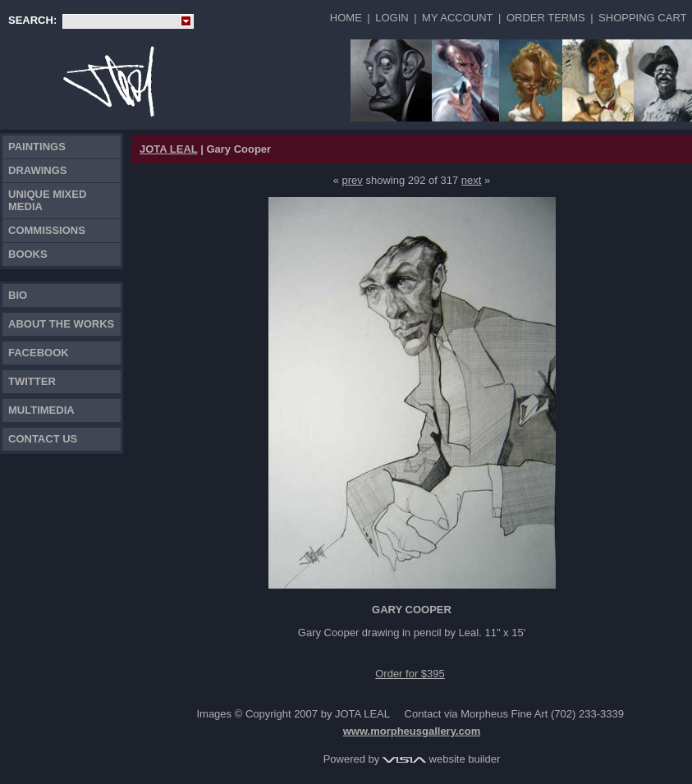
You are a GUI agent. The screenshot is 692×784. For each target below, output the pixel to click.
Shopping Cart (642, 18)
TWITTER (32, 381)
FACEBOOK (39, 353)
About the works (61, 324)
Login (392, 18)
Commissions (47, 230)
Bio (18, 295)
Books (28, 254)
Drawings (38, 170)
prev (353, 180)
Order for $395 (410, 674)
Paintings (37, 147)
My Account (457, 18)
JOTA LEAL (169, 149)
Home (346, 18)
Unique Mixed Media (47, 200)
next (472, 180)
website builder (441, 759)
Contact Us (43, 439)
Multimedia (41, 410)
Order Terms (546, 18)
